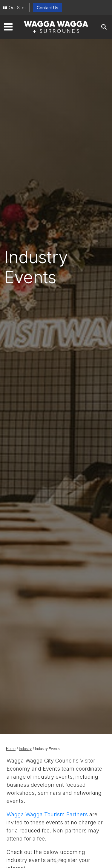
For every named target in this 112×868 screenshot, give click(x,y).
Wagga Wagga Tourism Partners (47, 814)
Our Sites (18, 8)
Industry (25, 749)
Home (11, 749)
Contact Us (47, 8)
